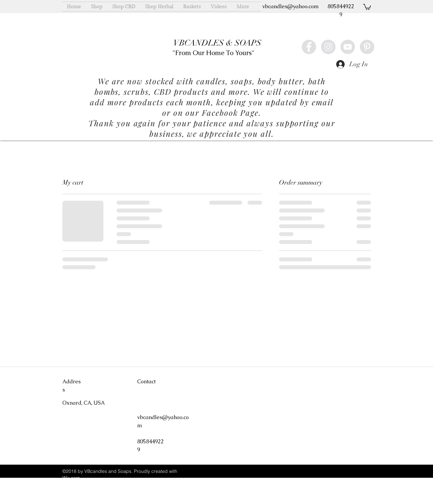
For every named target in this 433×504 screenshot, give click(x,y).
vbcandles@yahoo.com (291, 6)
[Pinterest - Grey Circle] (367, 47)
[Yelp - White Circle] (386, 47)
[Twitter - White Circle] (425, 47)
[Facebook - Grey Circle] (309, 47)
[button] (367, 7)
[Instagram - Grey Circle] (328, 47)
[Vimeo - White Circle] (406, 47)
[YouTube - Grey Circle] (348, 47)
